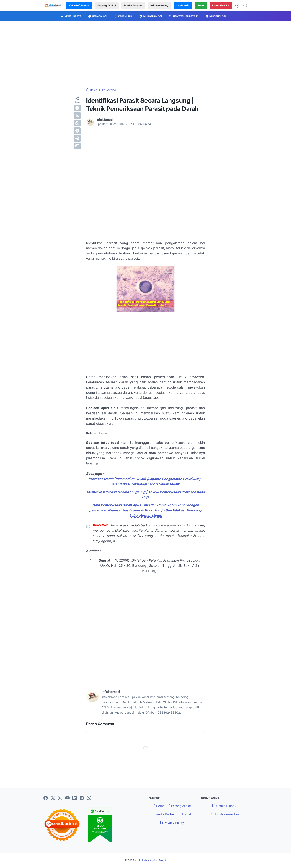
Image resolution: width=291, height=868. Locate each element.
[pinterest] (77, 138)
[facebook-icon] (46, 798)
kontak (185, 814)
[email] (77, 146)
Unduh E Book (224, 806)
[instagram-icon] (60, 798)
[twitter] (77, 116)
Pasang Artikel (107, 5)
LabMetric (183, 5)
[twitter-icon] (53, 798)
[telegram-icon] (82, 798)
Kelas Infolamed (79, 5)
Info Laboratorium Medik (152, 860)
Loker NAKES (221, 5)
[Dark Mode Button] (237, 6)
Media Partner (133, 5)
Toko (201, 5)
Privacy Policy (159, 5)
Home (158, 806)
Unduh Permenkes (224, 814)
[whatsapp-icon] (89, 798)
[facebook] (77, 108)
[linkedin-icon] (75, 798)
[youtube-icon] (67, 798)
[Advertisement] (145, 55)
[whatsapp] (77, 123)
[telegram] (77, 131)
